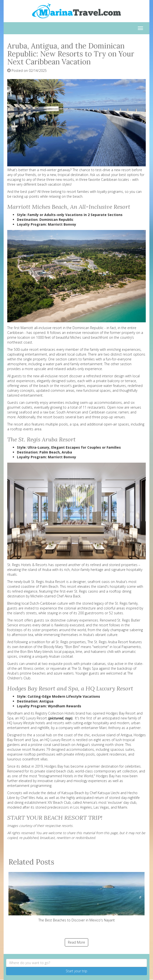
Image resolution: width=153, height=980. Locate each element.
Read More (76, 942)
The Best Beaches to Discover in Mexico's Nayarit (76, 897)
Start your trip (76, 971)
